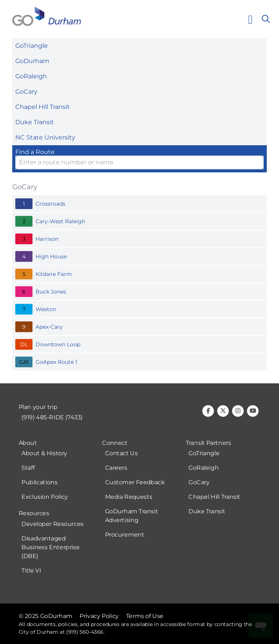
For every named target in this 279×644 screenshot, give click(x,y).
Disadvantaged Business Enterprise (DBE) (50, 547)
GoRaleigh (31, 76)
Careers (116, 468)
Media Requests (129, 497)
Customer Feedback (135, 483)
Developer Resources (52, 524)
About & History (44, 454)
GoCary (26, 92)
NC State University (45, 137)
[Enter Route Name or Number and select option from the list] (139, 162)
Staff (28, 468)
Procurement (125, 535)
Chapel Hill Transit (43, 107)
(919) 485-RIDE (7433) (52, 418)
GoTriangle (32, 46)
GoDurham (32, 61)
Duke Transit (35, 122)
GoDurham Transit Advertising (132, 516)
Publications (39, 483)
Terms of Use (145, 616)
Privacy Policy (99, 616)
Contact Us (122, 454)
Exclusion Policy (45, 497)
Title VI (31, 571)
